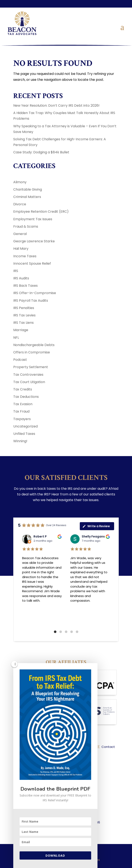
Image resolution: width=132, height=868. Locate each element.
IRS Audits (21, 278)
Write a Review (96, 526)
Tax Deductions (26, 397)
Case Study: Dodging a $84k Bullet (41, 152)
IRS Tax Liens (23, 323)
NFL (16, 338)
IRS (16, 271)
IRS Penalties (24, 308)
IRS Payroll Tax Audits (31, 301)
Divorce (20, 204)
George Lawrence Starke (34, 241)
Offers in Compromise (32, 352)
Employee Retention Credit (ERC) (41, 212)
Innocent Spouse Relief (32, 263)
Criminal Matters (27, 197)
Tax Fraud (21, 411)
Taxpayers (22, 419)
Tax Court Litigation (29, 382)
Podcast (20, 360)
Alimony (20, 182)
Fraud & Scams (26, 226)
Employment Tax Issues (33, 219)
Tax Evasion (23, 404)
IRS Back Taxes (25, 286)
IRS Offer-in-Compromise (35, 293)
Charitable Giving (28, 189)
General (20, 234)
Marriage (21, 330)
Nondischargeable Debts (34, 345)
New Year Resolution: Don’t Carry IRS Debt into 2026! (56, 106)
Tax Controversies (28, 375)
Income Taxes (25, 256)
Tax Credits (23, 389)
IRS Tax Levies (24, 315)
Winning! (20, 441)
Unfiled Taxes (24, 434)
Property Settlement (31, 367)
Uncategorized (25, 426)
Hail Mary (21, 249)
